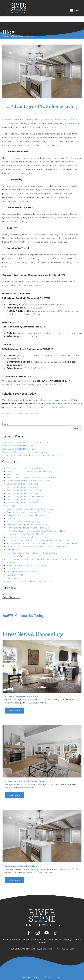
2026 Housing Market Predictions (24, 458)
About (78, 930)
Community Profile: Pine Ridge (19, 436)
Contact (42, 933)
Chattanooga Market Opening (22, 474)
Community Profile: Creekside (22, 477)
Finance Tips (13, 508)
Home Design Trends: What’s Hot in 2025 (28, 518)
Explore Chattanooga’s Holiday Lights (26, 505)
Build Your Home (32, 930)
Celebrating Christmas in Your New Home (28, 471)
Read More (15, 701)
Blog (9, 27)
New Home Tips (15, 546)
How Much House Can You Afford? (25, 524)
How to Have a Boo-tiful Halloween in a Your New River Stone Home (43, 534)
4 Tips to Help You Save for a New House (25, 771)
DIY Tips (11, 496)
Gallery (68, 930)
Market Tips (13, 540)
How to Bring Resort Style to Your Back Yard (30, 527)
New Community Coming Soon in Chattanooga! (32, 543)
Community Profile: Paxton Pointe (25, 486)
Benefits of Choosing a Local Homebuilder (25, 442)
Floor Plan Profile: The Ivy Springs (24, 512)
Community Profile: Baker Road (19, 439)
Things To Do (14, 559)
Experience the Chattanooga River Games (29, 502)
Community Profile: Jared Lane (23, 483)
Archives (7, 584)
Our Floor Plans (53, 930)
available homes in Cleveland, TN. (46, 398)
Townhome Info (15, 565)
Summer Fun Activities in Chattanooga (27, 556)
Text (57, 977)
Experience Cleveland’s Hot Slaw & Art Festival (26, 433)
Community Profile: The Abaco (23, 493)
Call (47, 977)
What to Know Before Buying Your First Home (31, 571)
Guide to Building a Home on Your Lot (27, 515)
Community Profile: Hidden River (24, 480)
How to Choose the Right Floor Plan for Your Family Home (38, 530)
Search (6, 414)
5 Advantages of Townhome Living (21, 856)
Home (4, 27)
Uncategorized (14, 568)
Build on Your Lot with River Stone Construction (32, 468)
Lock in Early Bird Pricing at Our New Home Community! (36, 537)
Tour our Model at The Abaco (22, 562)
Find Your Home (12, 930)
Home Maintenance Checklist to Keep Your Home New (31, 445)
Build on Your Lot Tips (18, 465)
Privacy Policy (71, 968)
